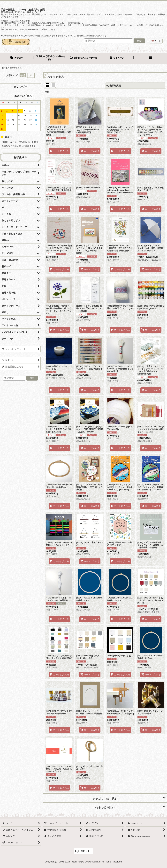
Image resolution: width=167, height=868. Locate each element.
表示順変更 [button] (114, 86)
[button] (150, 58)
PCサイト (85, 851)
